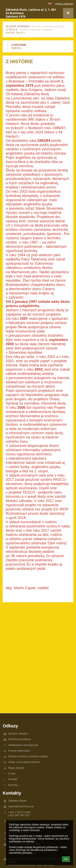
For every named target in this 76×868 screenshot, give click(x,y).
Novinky (13, 785)
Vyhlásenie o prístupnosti (23, 745)
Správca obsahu (18, 734)
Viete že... (17, 48)
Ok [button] (66, 859)
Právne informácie (19, 751)
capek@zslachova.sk (21, 806)
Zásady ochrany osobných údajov (28, 756)
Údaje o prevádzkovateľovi (24, 762)
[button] (50, 4)
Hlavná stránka (18, 26)
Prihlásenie (64, 4)
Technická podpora (19, 739)
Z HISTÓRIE (19, 45)
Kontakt (13, 779)
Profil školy (15, 33)
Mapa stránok (16, 768)
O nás (12, 773)
